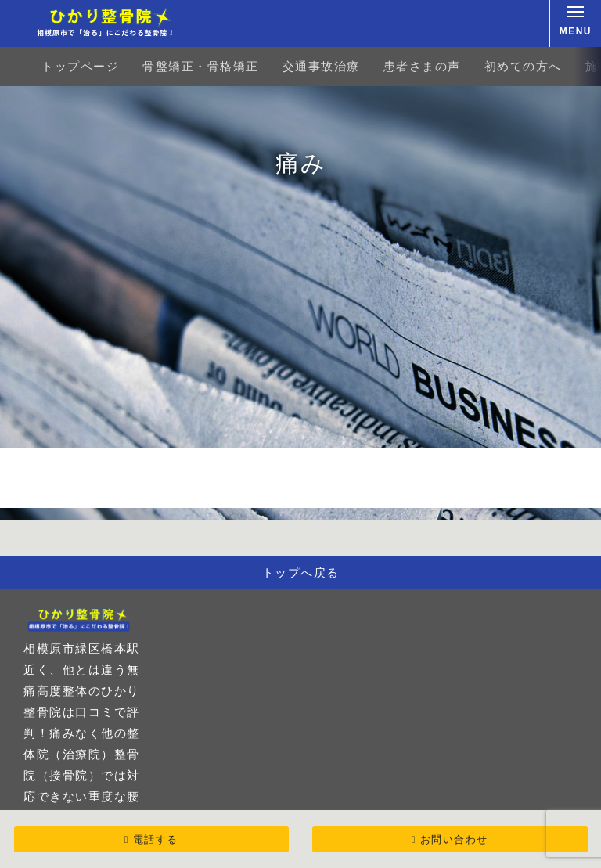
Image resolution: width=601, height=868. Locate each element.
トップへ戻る (301, 573)
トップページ (80, 66)
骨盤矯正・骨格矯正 (201, 66)
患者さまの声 (422, 66)
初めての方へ (523, 66)
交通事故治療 (321, 66)
